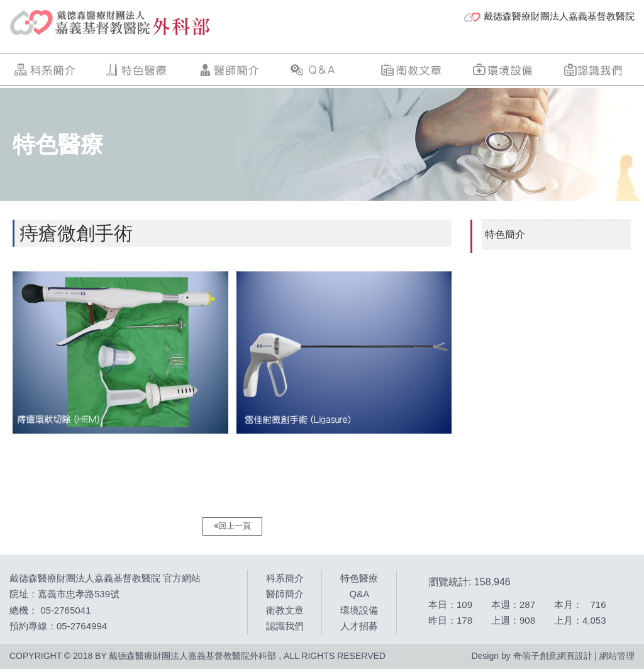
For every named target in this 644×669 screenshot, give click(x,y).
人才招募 (359, 626)
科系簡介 (46, 70)
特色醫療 (137, 70)
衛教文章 (411, 70)
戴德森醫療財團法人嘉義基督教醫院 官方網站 (105, 578)
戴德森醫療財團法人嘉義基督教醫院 (549, 16)
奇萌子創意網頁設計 (553, 656)
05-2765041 (65, 610)
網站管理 (617, 656)
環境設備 (503, 70)
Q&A (320, 70)
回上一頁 (232, 526)
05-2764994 (82, 626)
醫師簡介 (229, 70)
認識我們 (594, 70)
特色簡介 (505, 234)
